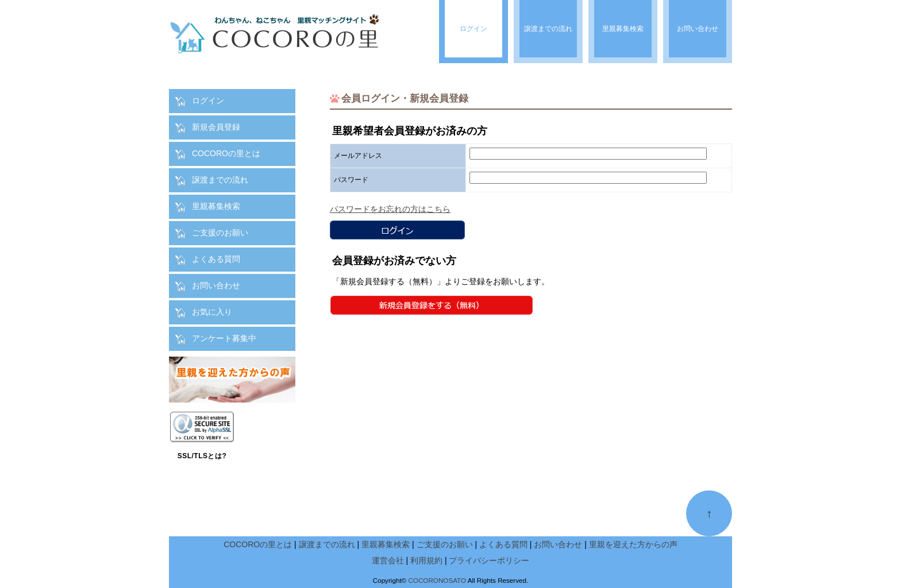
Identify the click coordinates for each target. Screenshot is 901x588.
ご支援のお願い (220, 233)
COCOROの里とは (226, 153)
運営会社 (388, 560)
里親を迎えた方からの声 (633, 544)
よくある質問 (216, 259)
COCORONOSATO (437, 580)
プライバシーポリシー (489, 560)
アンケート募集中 (224, 338)
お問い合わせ (216, 285)
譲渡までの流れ (220, 180)
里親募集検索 (216, 206)
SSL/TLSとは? (202, 456)
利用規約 (426, 560)
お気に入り (212, 312)
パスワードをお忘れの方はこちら (390, 209)
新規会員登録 (216, 127)
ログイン (208, 100)
